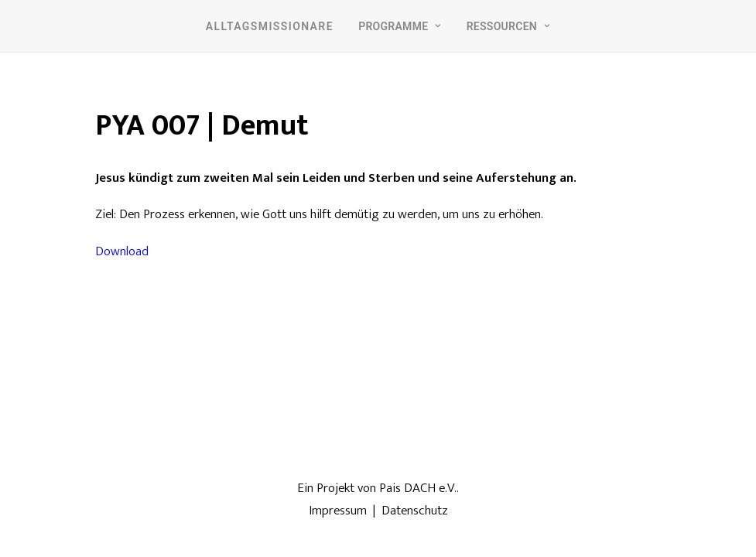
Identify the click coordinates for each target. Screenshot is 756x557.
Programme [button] (400, 26)
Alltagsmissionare (270, 26)
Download (122, 251)
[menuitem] (270, 26)
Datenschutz (415, 511)
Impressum (338, 511)
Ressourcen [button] (509, 26)
